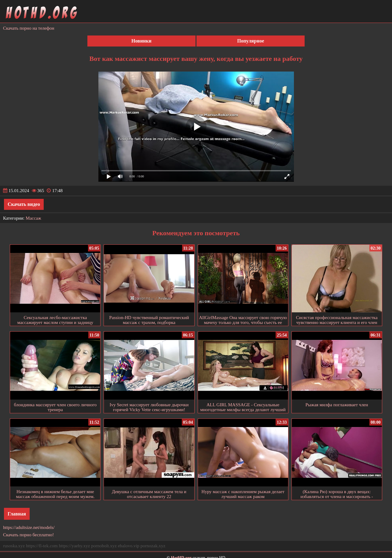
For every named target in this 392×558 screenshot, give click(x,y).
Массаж (33, 218)
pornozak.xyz (153, 546)
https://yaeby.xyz (74, 546)
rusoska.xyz (14, 546)
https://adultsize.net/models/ (29, 527)
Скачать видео (24, 204)
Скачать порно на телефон (29, 28)
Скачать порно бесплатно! (28, 535)
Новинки (141, 41)
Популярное (251, 41)
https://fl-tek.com (42, 546)
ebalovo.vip (129, 546)
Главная (17, 514)
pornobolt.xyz (104, 546)
